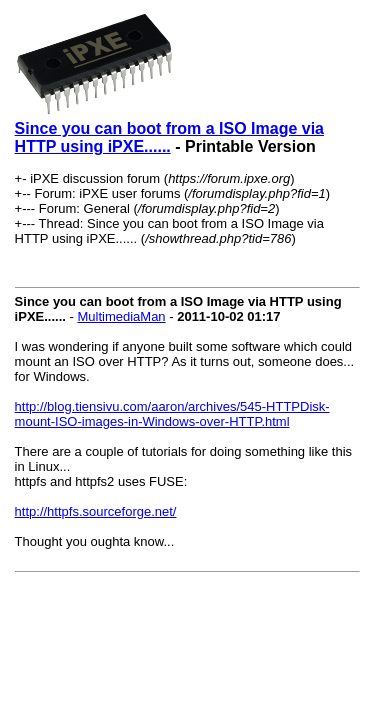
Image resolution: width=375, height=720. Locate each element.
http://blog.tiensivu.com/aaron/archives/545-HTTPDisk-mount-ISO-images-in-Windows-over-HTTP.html (172, 414)
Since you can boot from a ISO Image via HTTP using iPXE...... (169, 137)
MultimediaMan (121, 316)
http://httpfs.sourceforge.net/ (96, 511)
